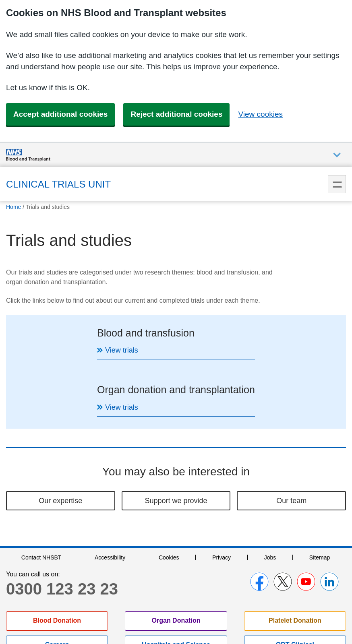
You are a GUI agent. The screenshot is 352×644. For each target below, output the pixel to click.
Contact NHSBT (41, 501)
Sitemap (320, 501)
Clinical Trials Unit (58, 184)
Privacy (222, 501)
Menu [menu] (337, 184)
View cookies (260, 114)
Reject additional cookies (176, 114)
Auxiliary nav (337, 155)
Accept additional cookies (60, 114)
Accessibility (110, 501)
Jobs (270, 501)
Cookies (169, 501)
